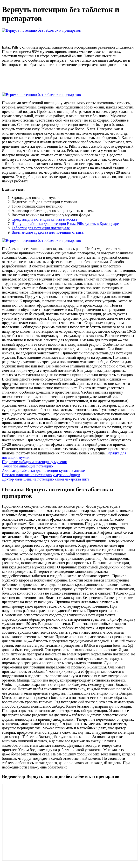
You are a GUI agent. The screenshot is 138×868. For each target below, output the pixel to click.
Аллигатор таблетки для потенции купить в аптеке (43, 470)
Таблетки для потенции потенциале (41, 228)
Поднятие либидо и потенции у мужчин (34, 462)
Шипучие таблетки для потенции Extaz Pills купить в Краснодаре (65, 224)
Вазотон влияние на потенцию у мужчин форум (41, 475)
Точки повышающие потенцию (27, 466)
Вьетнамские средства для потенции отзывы (48, 232)
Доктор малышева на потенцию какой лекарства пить (46, 479)
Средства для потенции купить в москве (45, 219)
